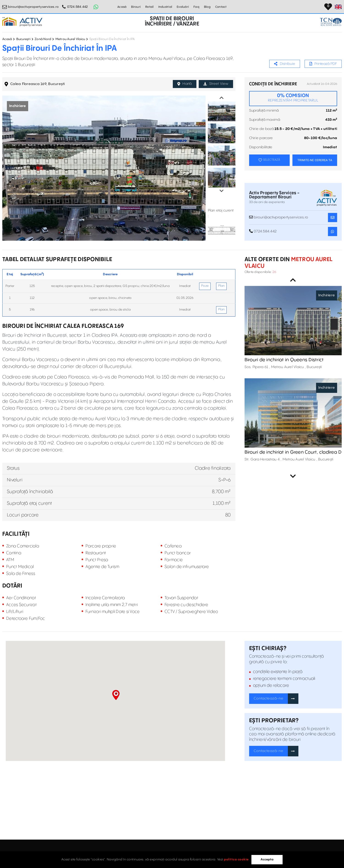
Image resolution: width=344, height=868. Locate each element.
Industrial (165, 7)
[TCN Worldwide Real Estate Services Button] (331, 22)
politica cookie (236, 860)
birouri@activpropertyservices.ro (33, 7)
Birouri (136, 7)
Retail (150, 7)
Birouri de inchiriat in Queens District (284, 360)
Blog (207, 7)
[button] (116, 695)
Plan (222, 286)
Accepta (267, 860)
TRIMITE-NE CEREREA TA (315, 160)
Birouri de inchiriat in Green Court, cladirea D (293, 452)
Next (222, 191)
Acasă (122, 7)
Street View (216, 84)
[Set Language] (338, 7)
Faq (196, 7)
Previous (222, 98)
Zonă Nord (43, 39)
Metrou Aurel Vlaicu (70, 39)
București (23, 39)
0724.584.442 (78, 7)
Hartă (185, 84)
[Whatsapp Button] (96, 7)
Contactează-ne (269, 699)
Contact (221, 7)
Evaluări (183, 7)
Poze (205, 286)
